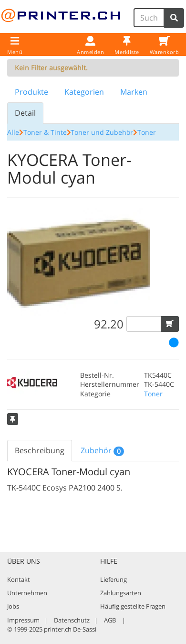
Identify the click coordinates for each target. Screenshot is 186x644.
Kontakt (19, 579)
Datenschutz (72, 620)
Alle (13, 132)
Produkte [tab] (31, 92)
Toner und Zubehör (102, 132)
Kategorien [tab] (84, 92)
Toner (147, 132)
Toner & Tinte (45, 132)
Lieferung (114, 579)
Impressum (23, 620)
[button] (170, 324)
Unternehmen (27, 593)
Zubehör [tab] (102, 451)
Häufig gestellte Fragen (133, 606)
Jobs (13, 606)
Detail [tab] (25, 113)
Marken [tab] (134, 92)
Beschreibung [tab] (40, 450)
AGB (110, 620)
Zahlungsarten (121, 593)
